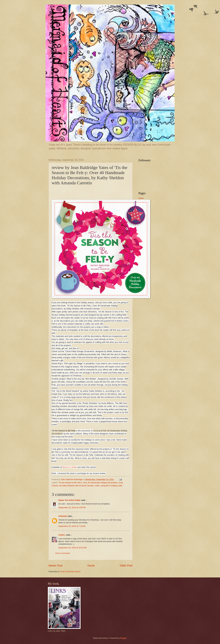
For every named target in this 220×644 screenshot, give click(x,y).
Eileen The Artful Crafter (70, 500)
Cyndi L (62, 535)
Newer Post (56, 566)
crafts (97, 486)
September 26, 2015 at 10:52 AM (73, 548)
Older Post (126, 566)
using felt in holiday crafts (111, 486)
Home (91, 566)
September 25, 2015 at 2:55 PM (72, 508)
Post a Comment (63, 553)
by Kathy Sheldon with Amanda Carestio (76, 486)
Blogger (123, 638)
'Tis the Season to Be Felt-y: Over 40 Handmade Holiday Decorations (88, 483)
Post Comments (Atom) (70, 572)
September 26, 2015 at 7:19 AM (72, 526)
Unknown (63, 516)
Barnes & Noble (70, 467)
